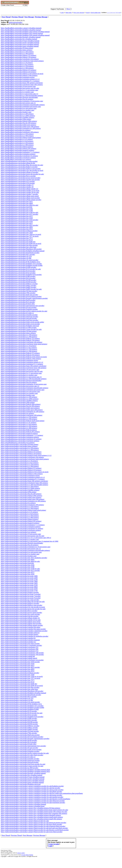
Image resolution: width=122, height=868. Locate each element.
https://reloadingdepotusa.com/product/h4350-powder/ (19, 282)
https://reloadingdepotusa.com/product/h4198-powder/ (19, 280)
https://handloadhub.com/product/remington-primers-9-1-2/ (20, 79)
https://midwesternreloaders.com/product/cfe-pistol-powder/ (20, 702)
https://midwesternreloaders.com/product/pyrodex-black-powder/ (22, 755)
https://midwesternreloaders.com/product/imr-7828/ (18, 675)
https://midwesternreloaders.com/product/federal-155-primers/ (21, 452)
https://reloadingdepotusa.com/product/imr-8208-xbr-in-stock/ (21, 244)
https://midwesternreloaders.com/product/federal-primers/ (20, 519)
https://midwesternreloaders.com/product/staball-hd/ (18, 656)
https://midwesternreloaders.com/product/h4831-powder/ (19, 728)
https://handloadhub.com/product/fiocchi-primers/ (17, 99)
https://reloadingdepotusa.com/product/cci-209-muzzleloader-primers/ (24, 379)
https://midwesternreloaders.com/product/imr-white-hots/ (19, 689)
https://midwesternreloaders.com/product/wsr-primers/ (19, 532)
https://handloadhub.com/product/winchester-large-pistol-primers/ (22, 61)
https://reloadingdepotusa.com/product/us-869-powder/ (19, 328)
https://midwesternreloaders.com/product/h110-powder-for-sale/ (22, 713)
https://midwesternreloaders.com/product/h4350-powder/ (19, 724)
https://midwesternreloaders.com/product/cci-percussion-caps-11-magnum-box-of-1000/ (30, 541)
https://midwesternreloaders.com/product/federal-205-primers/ (21, 521)
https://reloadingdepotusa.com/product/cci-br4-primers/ (19, 424)
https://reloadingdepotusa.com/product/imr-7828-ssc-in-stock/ (21, 234)
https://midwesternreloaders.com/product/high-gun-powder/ (20, 735)
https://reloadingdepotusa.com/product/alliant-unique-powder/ (21, 200)
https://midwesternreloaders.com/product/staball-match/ (19, 658)
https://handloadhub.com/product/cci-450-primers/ (17, 143)
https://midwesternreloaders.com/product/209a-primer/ (19, 492)
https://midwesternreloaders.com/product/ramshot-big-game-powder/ (23, 629)
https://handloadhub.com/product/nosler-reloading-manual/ (20, 43)
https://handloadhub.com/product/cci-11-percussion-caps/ (20, 90)
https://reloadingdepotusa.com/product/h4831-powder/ (19, 286)
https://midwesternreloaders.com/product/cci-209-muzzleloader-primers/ (25, 485)
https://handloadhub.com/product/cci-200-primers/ (17, 68)
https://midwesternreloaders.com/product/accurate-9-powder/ (21, 598)
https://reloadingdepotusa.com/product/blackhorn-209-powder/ (21, 249)
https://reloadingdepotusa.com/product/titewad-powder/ (19, 318)
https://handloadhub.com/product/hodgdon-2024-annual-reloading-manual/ (25, 32)
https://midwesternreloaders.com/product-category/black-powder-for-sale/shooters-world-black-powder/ (35, 830)
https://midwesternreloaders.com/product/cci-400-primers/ (20, 518)
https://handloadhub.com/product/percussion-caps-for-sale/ (20, 88)
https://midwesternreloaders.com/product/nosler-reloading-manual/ (23, 779)
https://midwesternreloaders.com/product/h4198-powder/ (19, 722)
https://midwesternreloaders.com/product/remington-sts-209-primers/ (23, 501)
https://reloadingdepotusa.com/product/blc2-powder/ (18, 254)
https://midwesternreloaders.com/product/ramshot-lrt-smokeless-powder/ (25, 636)
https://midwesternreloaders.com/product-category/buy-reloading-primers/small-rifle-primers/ (31, 819)
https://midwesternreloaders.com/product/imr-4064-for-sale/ (20, 561)
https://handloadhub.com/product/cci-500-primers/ (17, 136)
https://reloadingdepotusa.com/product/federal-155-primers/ (20, 339)
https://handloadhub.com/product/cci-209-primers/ (17, 114)
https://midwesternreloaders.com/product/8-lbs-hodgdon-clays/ (21, 704)
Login (62, 13)
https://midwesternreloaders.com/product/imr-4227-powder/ (20, 570)
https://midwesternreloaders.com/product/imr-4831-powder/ (20, 667)
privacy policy (21, 853)
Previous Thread (16, 835)
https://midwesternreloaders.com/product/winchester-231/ (20, 647)
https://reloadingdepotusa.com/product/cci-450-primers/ (19, 426)
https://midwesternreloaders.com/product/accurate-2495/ (19, 583)
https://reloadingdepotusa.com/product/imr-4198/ (17, 211)
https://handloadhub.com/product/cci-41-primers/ (17, 139)
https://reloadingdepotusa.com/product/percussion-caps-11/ (20, 386)
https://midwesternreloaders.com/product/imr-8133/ (18, 682)
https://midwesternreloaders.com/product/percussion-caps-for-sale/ (23, 536)
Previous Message (39, 835)
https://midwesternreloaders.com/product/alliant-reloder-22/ (20, 618)
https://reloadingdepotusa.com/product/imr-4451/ (17, 223)
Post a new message (79, 13)
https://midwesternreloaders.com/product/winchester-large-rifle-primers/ (24, 483)
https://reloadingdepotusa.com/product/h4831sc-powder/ (19, 284)
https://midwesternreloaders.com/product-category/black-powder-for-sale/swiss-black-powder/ (32, 832)
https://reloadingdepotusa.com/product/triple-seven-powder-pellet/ (22, 322)
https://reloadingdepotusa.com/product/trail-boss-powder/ (20, 320)
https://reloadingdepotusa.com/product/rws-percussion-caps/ (20, 391)
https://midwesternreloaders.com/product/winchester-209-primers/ (22, 505)
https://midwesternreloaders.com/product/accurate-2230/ (19, 580)
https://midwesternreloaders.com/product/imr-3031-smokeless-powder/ (24, 558)
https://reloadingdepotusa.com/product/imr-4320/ (17, 218)
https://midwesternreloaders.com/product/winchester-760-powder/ (22, 655)
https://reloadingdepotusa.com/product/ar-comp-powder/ (19, 161)
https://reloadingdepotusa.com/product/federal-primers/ (19, 430)
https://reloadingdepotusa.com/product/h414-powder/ (18, 278)
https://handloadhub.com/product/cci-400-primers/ (17, 145)
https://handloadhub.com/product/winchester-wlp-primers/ (20, 59)
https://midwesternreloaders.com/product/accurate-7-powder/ (21, 596)
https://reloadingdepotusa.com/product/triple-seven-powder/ (20, 324)
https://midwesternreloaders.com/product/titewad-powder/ (20, 762)
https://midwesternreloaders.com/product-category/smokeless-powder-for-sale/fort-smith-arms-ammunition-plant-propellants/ (42, 793)
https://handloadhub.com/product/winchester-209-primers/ (20, 132)
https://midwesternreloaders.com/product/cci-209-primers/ (20, 486)
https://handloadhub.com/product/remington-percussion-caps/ (21, 107)
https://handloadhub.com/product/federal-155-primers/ (19, 55)
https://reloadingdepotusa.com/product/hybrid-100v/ (18, 304)
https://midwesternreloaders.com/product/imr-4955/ (18, 671)
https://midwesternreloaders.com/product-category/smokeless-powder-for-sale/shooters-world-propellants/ (36, 799)
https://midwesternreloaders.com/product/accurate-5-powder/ (21, 594)
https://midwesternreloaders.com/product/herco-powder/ (19, 611)
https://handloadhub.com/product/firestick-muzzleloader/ (19, 97)
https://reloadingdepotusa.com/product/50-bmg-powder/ (19, 291)
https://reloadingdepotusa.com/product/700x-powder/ (18, 293)
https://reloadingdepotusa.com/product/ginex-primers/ (18, 333)
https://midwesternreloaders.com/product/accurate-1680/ (19, 576)
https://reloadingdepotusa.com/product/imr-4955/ (17, 229)
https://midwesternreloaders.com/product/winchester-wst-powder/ (22, 660)
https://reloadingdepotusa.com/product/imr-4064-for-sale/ (20, 205)
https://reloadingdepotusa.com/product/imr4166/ (17, 207)
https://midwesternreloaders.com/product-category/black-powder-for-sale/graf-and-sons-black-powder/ (34, 828)
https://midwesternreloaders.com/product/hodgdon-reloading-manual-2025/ (25, 771)
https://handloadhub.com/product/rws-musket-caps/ (18, 110)
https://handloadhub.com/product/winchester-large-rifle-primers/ (22, 85)
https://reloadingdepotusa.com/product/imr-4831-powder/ (20, 225)
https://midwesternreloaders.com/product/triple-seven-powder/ (21, 750)
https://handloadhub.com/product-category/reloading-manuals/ (21, 28)
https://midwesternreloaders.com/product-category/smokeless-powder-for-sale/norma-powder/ (32, 795)
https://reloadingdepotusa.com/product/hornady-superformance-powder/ (24, 298)
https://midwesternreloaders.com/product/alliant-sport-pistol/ (21, 622)
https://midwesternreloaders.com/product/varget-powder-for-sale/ (22, 766)
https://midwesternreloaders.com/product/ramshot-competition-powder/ (24, 631)
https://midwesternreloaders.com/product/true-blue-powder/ (20, 644)
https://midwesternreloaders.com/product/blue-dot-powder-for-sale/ (23, 602)
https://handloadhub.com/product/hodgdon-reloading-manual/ (21, 30)
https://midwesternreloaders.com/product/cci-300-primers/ (20, 450)
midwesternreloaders (16, 22)
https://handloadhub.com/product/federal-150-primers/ (19, 57)
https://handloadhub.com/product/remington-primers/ (18, 154)
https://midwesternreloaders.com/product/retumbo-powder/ (20, 759)
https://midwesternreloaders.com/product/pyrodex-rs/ (18, 757)
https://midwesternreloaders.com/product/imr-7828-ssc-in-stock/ (22, 676)
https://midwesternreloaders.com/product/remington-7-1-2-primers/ (23, 525)
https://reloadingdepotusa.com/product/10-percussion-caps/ (20, 370)
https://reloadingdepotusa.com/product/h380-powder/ (18, 276)
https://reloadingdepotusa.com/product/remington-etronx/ (20, 360)
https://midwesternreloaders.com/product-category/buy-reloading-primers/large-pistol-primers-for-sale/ (35, 810)
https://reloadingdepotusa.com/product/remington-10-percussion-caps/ (24, 384)
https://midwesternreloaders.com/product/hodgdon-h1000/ (20, 709)
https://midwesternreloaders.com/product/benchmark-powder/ (21, 695)
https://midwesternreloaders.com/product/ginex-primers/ (19, 446)
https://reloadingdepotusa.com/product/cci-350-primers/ (19, 335)
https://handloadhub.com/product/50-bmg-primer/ (17, 48)
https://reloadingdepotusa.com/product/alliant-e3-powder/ (20, 172)
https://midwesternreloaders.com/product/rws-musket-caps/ (20, 554)
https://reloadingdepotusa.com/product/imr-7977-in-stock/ (20, 236)
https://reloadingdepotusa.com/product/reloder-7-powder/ (20, 194)
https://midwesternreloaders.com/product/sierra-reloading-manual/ (22, 781)
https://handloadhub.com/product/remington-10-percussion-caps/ (22, 101)
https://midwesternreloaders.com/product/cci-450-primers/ (20, 516)
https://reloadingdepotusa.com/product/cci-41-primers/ (19, 423)
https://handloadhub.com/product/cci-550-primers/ (17, 134)
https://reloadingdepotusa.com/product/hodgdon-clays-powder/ (21, 264)
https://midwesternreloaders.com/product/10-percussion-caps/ (21, 534)
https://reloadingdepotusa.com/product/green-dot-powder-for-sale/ (22, 174)
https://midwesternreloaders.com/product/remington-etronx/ (20, 476)
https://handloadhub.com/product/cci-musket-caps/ (17, 92)
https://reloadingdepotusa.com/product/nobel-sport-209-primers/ (22, 410)
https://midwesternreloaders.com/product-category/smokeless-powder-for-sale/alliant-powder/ (31, 792)
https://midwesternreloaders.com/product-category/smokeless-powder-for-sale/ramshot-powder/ (32, 797)
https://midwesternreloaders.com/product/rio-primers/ (18, 503)
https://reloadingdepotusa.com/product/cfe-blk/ (16, 258)
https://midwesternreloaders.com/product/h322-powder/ (19, 715)
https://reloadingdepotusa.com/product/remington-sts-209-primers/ (23, 412)
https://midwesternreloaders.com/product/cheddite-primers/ (20, 490)
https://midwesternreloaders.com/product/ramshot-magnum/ (20, 640)
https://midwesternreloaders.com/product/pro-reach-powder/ (20, 614)
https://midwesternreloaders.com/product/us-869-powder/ (20, 768)
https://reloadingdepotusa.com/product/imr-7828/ (17, 233)
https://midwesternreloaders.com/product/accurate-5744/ (19, 591)
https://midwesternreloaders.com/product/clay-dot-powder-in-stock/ (23, 607)
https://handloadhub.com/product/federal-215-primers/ (19, 70)
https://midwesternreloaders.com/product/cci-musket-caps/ (20, 539)
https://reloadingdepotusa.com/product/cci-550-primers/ (19, 417)
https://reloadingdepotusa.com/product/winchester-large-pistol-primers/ (24, 344)
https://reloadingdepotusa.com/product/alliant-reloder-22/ (20, 189)
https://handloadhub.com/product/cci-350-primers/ (17, 52)
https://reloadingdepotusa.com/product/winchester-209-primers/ (22, 415)
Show (68, 9)
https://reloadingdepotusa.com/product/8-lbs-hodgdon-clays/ (21, 262)
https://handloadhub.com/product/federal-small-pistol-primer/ (21, 138)
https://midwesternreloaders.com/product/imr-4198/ (18, 567)
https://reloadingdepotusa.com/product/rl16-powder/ (18, 183)
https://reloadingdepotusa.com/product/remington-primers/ (20, 437)
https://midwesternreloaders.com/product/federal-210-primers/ (21, 470)
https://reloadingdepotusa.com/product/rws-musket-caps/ (19, 393)
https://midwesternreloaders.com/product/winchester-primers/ (21, 530)
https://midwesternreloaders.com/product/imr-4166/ (18, 565)
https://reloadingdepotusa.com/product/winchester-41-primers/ (21, 439)
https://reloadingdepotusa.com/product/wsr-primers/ (18, 443)
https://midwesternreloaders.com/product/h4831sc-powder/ (20, 726)
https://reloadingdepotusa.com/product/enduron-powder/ (19, 231)
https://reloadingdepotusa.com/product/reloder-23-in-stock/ (20, 191)
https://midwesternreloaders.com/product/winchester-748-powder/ (22, 653)
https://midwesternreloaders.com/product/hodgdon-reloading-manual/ (24, 693)
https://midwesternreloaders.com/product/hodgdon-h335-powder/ (22, 717)
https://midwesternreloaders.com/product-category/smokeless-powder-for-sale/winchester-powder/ (33, 802)
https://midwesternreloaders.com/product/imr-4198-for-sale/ (20, 569)
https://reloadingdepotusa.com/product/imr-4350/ (17, 222)
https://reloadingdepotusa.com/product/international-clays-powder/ (23, 306)
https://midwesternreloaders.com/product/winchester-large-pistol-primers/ (25, 459)
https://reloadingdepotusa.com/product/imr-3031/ (17, 201)
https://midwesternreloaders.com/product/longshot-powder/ (20, 751)
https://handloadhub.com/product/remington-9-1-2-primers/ (20, 81)
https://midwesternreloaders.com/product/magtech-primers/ (20, 523)
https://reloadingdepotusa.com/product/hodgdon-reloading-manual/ (23, 251)
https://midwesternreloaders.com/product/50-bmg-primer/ (20, 444)
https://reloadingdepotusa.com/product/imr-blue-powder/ (19, 245)
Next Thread (6, 835)
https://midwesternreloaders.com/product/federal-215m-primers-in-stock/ (25, 472)
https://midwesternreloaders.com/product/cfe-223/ (17, 698)
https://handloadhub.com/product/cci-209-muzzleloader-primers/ (22, 96)
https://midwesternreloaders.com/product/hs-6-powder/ (19, 742)
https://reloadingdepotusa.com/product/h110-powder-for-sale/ (21, 269)
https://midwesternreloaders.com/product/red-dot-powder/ (20, 616)
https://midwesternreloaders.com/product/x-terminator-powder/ (21, 645)
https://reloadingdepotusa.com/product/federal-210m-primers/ (21, 359)
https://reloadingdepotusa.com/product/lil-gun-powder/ (19, 307)
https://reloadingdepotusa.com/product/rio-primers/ (17, 413)
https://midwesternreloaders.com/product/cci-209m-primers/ (20, 488)
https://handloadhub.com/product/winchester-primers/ (18, 158)
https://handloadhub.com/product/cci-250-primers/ (17, 66)
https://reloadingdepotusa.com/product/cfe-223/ (16, 256)
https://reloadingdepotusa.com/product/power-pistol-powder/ (21, 178)
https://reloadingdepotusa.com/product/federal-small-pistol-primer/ (23, 421)
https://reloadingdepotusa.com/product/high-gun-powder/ (20, 295)
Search (88, 13)
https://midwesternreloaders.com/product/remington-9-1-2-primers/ (23, 479)
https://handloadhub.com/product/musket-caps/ (16, 112)
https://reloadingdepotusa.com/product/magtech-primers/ (19, 433)
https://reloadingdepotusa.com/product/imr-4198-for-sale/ (20, 212)
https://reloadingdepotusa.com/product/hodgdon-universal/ (20, 326)
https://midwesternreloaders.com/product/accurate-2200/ (19, 578)
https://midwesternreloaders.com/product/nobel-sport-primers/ (21, 497)
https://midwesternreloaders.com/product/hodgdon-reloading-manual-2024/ (25, 770)
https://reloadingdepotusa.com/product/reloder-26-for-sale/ (20, 192)
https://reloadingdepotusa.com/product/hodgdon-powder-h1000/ (22, 265)
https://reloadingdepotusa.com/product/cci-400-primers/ (19, 428)
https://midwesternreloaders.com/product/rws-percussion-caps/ (21, 552)
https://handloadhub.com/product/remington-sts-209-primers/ (21, 128)
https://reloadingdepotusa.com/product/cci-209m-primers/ (20, 399)
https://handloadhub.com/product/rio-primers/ (16, 130)
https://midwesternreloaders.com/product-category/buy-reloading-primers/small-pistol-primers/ (32, 817)
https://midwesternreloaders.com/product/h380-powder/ (19, 718)
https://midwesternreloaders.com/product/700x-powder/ (19, 733)
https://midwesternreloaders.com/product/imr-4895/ (18, 669)
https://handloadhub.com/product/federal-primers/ (17, 147)
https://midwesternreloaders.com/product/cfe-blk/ (17, 700)
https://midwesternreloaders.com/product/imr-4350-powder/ (20, 662)
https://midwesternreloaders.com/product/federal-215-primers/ (21, 468)
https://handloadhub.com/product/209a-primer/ (16, 119)
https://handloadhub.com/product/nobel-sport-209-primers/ (20, 127)
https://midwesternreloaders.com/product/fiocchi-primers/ (20, 545)
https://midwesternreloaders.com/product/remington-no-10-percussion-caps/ (26, 547)
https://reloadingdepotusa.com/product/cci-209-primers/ (19, 397)
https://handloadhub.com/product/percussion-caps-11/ (18, 103)
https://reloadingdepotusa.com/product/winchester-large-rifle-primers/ (24, 368)
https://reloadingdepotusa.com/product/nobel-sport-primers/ (20, 408)
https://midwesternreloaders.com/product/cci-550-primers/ (20, 507)
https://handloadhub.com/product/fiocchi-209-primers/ (19, 123)
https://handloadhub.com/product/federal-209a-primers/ (19, 121)
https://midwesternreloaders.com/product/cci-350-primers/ (20, 448)
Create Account (54, 844)
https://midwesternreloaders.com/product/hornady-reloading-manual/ (23, 773)
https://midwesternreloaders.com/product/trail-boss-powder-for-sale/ (23, 764)
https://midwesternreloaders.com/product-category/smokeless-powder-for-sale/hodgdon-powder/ (32, 786)
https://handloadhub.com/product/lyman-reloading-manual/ (20, 41)
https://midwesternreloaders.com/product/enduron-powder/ (20, 673)
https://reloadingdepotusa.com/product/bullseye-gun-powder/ (21, 169)
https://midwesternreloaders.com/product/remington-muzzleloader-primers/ (25, 550)
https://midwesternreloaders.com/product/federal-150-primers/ (21, 454)
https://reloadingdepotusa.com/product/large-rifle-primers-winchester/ (24, 366)
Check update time (95, 13)
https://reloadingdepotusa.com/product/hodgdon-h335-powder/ (21, 275)
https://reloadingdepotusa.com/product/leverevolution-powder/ (21, 296)
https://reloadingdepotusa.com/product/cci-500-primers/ (19, 419)
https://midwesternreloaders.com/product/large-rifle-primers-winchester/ (24, 481)
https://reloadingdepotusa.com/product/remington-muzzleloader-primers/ (25, 388)
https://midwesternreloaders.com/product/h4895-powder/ (19, 729)
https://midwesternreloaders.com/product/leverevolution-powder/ (22, 737)
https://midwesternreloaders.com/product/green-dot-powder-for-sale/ (23, 609)
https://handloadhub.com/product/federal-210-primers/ (19, 72)
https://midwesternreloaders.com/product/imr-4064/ (18, 560)
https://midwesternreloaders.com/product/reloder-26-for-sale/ (21, 620)
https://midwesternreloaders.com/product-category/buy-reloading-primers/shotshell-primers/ (31, 815)
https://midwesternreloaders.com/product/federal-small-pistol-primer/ (23, 510)
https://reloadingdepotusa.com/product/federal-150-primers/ (20, 340)
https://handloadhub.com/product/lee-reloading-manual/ (19, 39)
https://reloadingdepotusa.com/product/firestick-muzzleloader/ (21, 381)
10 (120, 13)
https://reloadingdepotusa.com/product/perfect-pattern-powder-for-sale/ (24, 311)
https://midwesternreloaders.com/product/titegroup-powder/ (20, 760)
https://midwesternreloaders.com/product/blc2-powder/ (19, 697)
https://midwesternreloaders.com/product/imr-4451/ (18, 665)
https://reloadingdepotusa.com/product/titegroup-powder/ (20, 317)
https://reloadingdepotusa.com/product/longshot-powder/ (19, 309)
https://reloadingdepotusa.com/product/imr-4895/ (17, 227)
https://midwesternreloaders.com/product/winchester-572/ (20, 651)
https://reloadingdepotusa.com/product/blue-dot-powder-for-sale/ (22, 165)
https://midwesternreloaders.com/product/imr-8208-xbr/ (19, 684)
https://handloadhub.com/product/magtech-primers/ (18, 150)
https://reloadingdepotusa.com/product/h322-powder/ (18, 273)
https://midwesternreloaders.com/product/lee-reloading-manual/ (22, 775)
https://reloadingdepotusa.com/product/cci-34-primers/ (19, 346)
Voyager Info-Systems (27, 855)
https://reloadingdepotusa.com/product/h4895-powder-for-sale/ (21, 289)
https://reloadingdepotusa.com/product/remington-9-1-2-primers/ (22, 364)
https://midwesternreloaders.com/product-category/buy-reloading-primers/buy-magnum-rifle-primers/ (34, 813)
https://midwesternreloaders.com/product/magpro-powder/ (20, 592)
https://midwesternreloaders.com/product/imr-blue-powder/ (20, 687)
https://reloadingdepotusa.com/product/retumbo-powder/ (19, 315)
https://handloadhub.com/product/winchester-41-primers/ (19, 156)
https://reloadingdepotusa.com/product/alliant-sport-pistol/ (20, 196)
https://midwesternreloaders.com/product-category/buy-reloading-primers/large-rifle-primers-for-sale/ (34, 812)
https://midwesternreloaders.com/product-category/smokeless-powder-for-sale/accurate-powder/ (32, 790)
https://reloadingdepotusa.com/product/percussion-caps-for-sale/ (22, 371)
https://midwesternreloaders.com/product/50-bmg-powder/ (20, 731)
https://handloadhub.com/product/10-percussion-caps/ (18, 86)
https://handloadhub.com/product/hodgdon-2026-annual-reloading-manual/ (25, 35)
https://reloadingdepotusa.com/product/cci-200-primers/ (19, 351)
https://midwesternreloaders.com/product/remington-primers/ (21, 527)
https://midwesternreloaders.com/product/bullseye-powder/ (20, 603)
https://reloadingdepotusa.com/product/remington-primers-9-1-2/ (22, 362)
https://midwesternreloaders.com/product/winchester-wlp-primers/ (22, 457)
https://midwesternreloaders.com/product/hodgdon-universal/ (21, 784)
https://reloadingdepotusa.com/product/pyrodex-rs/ (17, 313)
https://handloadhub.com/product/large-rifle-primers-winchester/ (22, 83)
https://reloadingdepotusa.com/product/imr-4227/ (17, 216)
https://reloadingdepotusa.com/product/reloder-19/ (17, 187)
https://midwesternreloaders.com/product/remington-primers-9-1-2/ (23, 477)
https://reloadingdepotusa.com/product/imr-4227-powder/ (20, 214)
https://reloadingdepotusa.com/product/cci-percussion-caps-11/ (21, 377)
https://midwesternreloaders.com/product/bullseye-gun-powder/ (22, 605)
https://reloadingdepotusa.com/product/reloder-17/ (17, 185)
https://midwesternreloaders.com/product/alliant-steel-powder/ (21, 623)
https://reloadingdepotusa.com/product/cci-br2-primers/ (19, 348)
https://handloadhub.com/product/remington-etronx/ (18, 77)
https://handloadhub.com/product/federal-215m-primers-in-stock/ (22, 74)
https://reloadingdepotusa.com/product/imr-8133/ (17, 240)
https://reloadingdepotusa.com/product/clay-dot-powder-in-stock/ (22, 170)
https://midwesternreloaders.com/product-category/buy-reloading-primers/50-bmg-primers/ (31, 808)
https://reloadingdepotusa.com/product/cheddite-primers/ (19, 401)
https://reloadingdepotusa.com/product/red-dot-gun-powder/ (20, 180)
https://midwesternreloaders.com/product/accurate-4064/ (19, 587)
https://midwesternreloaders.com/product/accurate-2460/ (19, 581)
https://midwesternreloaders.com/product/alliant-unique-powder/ (22, 625)
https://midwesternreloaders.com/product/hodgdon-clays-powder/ (22, 706)
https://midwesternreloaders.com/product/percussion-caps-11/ (21, 549)
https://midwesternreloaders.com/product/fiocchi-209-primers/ (21, 494)
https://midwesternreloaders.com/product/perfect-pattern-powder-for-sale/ (25, 753)
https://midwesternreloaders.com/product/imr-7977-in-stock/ (21, 678)
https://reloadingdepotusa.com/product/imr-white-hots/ (19, 247)
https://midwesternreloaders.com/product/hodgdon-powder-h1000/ (23, 708)
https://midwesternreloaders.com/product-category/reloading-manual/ (23, 804)
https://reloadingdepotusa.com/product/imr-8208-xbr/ (18, 242)
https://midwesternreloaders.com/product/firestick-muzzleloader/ (22, 543)
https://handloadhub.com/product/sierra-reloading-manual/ (20, 44)
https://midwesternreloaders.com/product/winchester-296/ (20, 649)
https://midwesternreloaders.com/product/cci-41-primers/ (19, 512)
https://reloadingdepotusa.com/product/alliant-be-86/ (18, 163)
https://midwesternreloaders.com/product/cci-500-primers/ (20, 508)
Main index (69, 13)
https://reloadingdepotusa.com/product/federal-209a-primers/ (21, 404)
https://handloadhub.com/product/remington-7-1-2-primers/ (20, 152)
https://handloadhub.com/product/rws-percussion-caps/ (19, 108)
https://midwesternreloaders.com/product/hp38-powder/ (19, 740)
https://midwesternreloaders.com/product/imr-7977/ (18, 680)
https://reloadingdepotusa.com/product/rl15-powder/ (18, 181)
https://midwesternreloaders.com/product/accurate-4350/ (19, 589)
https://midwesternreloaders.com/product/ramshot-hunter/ (20, 634)
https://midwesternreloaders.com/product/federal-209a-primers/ (22, 496)
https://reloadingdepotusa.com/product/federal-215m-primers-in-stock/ (24, 357)
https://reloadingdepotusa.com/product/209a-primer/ (18, 402)
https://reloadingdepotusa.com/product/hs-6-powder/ (18, 302)
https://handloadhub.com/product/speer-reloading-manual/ (20, 46)
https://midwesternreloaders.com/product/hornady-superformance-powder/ (25, 739)
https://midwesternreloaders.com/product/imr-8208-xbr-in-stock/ (22, 686)
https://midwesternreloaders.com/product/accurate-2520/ (19, 585)
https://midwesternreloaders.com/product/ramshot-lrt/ (18, 638)
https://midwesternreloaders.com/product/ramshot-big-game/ (21, 627)
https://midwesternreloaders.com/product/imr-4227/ (18, 572)
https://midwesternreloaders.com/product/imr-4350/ (18, 664)
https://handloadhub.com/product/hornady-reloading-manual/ (21, 37)
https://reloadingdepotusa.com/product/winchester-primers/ (20, 441)
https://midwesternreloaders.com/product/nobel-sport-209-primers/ (23, 499)
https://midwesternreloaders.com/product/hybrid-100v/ (19, 744)
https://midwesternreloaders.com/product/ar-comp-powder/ (20, 600)
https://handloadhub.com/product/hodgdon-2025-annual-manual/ (22, 33)
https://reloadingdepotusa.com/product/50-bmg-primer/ (19, 331)
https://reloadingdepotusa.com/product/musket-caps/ (18, 395)
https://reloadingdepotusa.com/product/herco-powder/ (18, 176)
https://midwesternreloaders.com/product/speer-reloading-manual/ (22, 782)
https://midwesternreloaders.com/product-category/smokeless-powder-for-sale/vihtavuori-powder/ (33, 801)
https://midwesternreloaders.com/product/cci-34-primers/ (19, 461)
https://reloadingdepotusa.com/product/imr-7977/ (17, 238)
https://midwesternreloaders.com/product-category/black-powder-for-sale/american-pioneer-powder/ (34, 823)
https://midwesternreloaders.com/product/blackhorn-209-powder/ (22, 691)
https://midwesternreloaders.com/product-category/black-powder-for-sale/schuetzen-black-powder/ (33, 826)
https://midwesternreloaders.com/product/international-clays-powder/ (23, 746)
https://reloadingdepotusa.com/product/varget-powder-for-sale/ (21, 329)
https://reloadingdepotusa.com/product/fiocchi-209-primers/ (20, 406)
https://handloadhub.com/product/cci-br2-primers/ (17, 64)
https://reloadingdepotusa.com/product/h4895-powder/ (19, 287)
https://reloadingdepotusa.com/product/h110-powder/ (18, 271)
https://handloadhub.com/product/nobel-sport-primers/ (19, 125)
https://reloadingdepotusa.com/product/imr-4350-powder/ (20, 220)
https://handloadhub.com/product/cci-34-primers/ (17, 63)
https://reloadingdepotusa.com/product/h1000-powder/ (19, 267)
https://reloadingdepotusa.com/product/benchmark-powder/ (20, 253)
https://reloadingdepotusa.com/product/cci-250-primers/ (19, 349)
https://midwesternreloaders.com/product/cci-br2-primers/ (20, 463)
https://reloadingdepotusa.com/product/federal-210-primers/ (20, 355)
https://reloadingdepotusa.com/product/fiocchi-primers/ (19, 382)
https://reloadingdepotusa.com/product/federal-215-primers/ (20, 353)
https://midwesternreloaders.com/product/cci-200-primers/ (20, 466)
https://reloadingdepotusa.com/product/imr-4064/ (17, 203)
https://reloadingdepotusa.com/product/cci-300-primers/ (19, 337)
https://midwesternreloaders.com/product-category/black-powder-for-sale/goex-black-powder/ (31, 824)
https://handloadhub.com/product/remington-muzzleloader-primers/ (23, 105)
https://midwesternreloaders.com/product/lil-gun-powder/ (20, 748)
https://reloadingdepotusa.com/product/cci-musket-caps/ (19, 375)
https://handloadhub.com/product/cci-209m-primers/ (18, 116)
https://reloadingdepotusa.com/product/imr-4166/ (17, 209)
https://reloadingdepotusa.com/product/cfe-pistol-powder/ (20, 260)
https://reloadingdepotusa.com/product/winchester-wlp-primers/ (22, 342)
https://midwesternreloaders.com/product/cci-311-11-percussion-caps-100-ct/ (26, 538)
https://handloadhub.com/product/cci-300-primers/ (17, 54)
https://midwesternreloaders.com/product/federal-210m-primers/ (22, 474)
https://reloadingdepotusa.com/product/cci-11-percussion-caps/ (21, 373)
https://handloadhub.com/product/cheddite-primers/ (18, 117)
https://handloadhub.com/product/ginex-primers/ (17, 50)
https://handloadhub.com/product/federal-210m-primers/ (19, 75)
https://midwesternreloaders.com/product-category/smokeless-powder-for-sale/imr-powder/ (31, 788)
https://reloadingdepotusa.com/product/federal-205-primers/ (20, 432)
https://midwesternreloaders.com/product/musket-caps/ (19, 556)
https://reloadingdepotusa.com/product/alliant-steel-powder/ (20, 198)
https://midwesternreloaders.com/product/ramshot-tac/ (18, 642)
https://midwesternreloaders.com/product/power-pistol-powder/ (21, 613)
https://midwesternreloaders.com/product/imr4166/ (17, 563)
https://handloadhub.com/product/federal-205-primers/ (19, 149)
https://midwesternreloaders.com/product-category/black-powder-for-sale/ (25, 821)
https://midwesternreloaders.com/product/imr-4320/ (18, 574)
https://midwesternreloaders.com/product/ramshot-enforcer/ (20, 633)
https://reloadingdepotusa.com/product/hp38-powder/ (18, 300)
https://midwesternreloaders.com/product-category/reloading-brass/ (23, 806)
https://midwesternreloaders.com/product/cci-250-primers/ (20, 465)
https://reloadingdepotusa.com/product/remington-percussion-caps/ (23, 390)
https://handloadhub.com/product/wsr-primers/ (16, 159)
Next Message (28, 835)
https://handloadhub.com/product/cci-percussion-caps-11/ (20, 94)
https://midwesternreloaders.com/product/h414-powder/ (19, 720)
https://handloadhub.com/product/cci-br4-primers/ (17, 141)
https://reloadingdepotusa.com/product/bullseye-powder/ (19, 167)
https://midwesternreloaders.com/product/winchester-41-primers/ (22, 528)
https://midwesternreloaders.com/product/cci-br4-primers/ (20, 514)
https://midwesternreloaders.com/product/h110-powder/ (19, 711)
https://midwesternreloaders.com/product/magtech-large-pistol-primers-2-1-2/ (26, 455)
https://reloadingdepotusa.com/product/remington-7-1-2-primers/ (22, 435)
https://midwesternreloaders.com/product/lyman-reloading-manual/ (23, 777)
